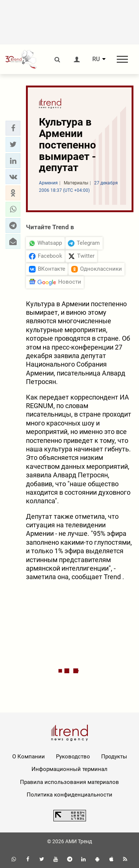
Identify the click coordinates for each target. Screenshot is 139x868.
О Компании (29, 757)
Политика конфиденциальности (69, 795)
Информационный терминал (69, 769)
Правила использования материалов (69, 782)
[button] (13, 128)
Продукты (114, 757)
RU (96, 59)
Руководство (73, 757)
